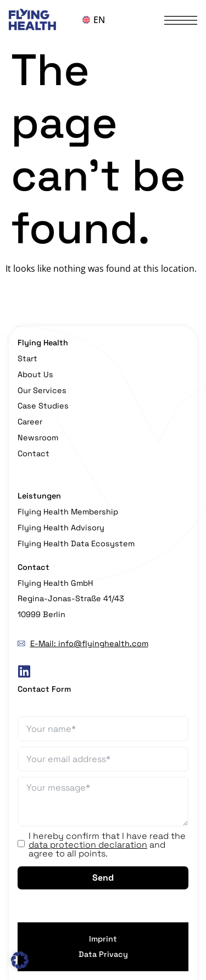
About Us (35, 374)
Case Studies (43, 406)
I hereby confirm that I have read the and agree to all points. (107, 845)
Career (30, 422)
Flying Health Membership (68, 512)
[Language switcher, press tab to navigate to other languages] (103, 20)
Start (27, 359)
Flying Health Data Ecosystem (76, 544)
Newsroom (38, 438)
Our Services (42, 390)
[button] (20, 960)
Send (103, 878)
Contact (34, 453)
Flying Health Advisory (61, 528)
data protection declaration (88, 845)
